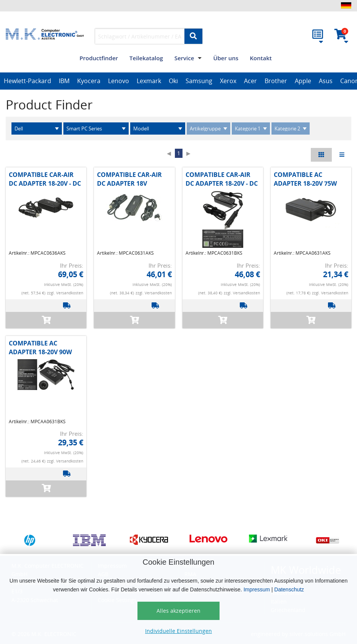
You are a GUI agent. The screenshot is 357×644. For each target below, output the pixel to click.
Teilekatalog (146, 58)
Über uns (226, 58)
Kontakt (261, 58)
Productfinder (99, 58)
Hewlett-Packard (27, 81)
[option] (27, 81)
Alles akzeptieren (178, 611)
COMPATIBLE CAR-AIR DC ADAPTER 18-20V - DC (45, 179)
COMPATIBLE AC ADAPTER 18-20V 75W (305, 179)
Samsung (199, 81)
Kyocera (89, 81)
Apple (303, 81)
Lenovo (119, 81)
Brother (276, 81)
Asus (326, 81)
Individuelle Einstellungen (178, 631)
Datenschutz (289, 589)
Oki (173, 81)
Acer (250, 81)
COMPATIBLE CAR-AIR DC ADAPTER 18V (129, 179)
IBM (64, 81)
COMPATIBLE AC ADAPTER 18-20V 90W (40, 347)
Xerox (228, 81)
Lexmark (149, 81)
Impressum (257, 589)
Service (184, 58)
